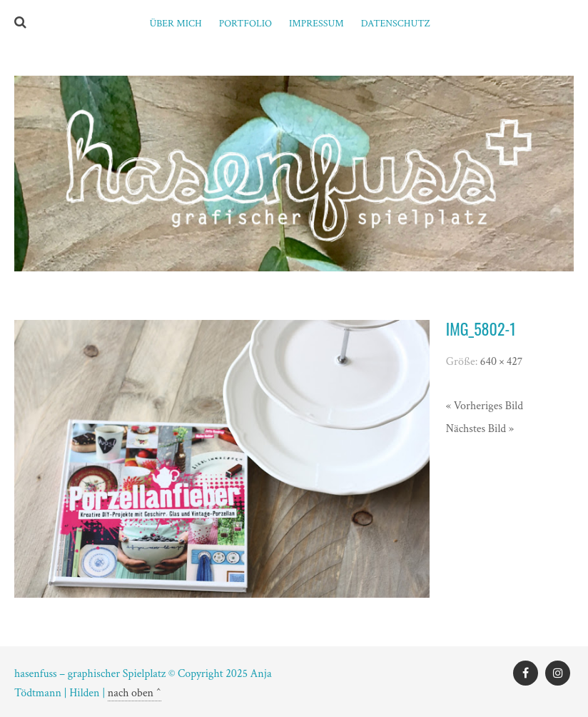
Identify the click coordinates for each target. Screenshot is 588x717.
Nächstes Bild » (480, 429)
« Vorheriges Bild (485, 406)
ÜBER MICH (175, 24)
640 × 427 (501, 362)
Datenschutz (396, 24)
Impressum (316, 24)
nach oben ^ (135, 693)
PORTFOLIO (245, 24)
